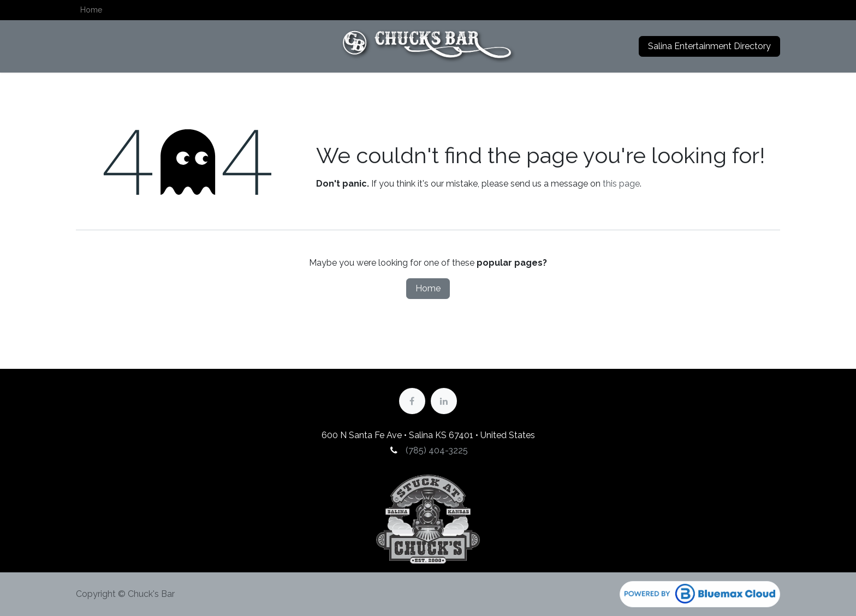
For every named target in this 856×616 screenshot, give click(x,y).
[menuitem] (91, 10)
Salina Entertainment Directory (709, 46)
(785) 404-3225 (436, 450)
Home (428, 288)
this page (621, 184)
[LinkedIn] (444, 401)
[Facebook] (412, 401)
